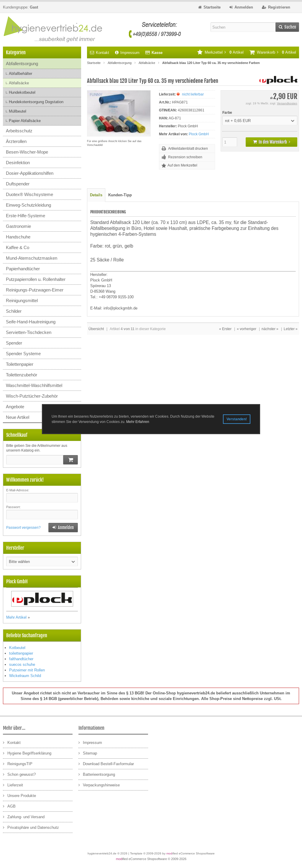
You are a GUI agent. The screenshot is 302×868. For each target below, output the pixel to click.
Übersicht (96, 329)
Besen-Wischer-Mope (27, 152)
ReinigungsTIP (18, 764)
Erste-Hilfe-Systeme (26, 216)
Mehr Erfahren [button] (138, 422)
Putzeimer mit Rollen (27, 670)
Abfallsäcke (19, 83)
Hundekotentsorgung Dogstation (36, 102)
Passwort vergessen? (23, 528)
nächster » (270, 329)
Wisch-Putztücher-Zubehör (32, 396)
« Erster (225, 329)
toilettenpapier (21, 653)
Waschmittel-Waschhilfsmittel (34, 385)
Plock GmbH (199, 134)
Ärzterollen (16, 141)
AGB (9, 806)
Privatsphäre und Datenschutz (31, 827)
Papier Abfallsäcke (25, 121)
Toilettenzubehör (22, 375)
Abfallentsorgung (22, 64)
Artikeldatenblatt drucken (188, 149)
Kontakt (100, 53)
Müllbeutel (18, 111)
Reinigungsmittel (22, 300)
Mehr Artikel (16, 617)
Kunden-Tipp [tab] (120, 195)
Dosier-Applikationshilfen (30, 173)
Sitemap (88, 753)
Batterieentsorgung (97, 774)
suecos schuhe (22, 664)
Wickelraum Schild (25, 676)
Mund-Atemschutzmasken (32, 258)
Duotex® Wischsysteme (29, 194)
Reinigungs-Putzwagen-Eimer (35, 290)
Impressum (127, 53)
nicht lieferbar (193, 94)
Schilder (14, 311)
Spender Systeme (23, 354)
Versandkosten (287, 103)
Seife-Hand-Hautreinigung (31, 322)
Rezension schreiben (185, 157)
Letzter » (291, 329)
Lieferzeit (13, 785)
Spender (14, 343)
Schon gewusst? (19, 774)
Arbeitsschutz (19, 131)
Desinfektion (18, 163)
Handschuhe (18, 237)
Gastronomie (18, 226)
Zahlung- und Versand (24, 817)
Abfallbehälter (20, 74)
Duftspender (18, 184)
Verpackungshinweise (99, 785)
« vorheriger (247, 329)
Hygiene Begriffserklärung (27, 753)
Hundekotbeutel (22, 92)
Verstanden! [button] (237, 419)
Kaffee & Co (18, 247)
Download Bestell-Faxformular (106, 764)
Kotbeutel (17, 648)
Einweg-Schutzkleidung (28, 205)
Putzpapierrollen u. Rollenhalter (36, 279)
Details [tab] (96, 195)
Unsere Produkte (19, 795)
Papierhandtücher (23, 269)
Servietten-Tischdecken (29, 332)
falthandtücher (21, 659)
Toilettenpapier (20, 364)
